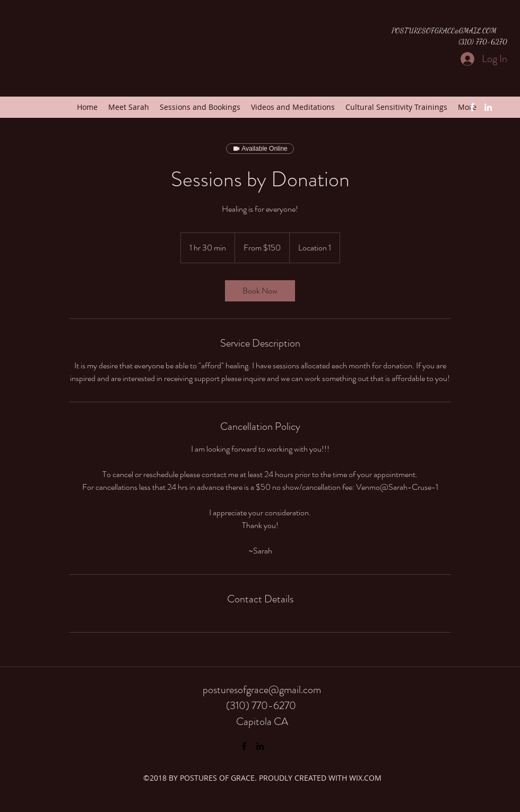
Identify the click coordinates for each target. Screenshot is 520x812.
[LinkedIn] (488, 107)
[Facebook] (472, 107)
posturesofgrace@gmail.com (262, 690)
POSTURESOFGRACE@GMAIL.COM (444, 31)
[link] (260, 291)
